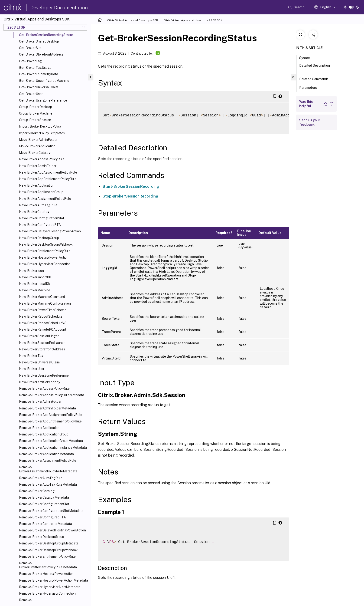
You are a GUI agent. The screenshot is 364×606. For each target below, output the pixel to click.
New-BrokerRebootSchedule (41, 316)
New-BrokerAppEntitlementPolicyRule (48, 179)
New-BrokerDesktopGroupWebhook (46, 244)
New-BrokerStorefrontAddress (42, 349)
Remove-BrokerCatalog (37, 491)
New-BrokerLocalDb (35, 284)
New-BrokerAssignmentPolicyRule (45, 199)
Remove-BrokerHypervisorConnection (47, 593)
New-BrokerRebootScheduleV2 (43, 323)
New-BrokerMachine (35, 290)
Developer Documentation (59, 8)
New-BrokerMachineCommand (42, 297)
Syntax (307, 57)
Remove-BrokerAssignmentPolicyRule (48, 461)
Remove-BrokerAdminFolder (40, 402)
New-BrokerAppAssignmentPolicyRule (48, 172)
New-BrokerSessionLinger (39, 336)
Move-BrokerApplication (37, 146)
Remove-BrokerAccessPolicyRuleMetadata (52, 395)
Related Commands (316, 79)
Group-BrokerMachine (36, 113)
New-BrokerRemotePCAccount (43, 329)
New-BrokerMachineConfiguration (45, 303)
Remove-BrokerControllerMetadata (45, 524)
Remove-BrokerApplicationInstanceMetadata (53, 448)
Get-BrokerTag (30, 61)
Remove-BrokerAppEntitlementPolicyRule (50, 421)
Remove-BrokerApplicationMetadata (46, 454)
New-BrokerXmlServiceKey (40, 382)
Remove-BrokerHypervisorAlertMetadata (50, 587)
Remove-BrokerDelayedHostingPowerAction (52, 530)
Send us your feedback (310, 122)
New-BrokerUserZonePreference (44, 375)
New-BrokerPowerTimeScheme (43, 310)
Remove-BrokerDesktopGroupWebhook (48, 550)
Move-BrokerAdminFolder (38, 140)
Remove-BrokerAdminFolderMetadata (47, 408)
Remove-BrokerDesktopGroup (42, 537)
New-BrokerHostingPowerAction (44, 257)
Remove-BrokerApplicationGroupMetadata (51, 441)
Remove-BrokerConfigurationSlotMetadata (51, 511)
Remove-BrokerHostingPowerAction (46, 574)
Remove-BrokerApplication (39, 428)
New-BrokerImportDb (35, 277)
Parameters (311, 87)
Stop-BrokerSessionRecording (130, 196)
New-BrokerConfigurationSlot (42, 218)
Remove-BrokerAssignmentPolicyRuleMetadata (48, 469)
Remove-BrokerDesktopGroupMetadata (49, 543)
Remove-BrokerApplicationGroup (44, 434)
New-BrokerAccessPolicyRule (42, 159)
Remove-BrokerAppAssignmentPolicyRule (51, 415)
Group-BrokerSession (35, 120)
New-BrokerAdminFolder (38, 166)
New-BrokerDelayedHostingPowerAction (50, 231)
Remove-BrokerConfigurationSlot (44, 504)
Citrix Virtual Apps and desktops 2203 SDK (193, 20)
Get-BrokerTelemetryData (39, 74)
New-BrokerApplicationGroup (41, 192)
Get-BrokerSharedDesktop (39, 41)
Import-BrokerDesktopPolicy (40, 126)
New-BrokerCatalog (34, 212)
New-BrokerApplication (37, 185)
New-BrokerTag (31, 356)
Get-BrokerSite (30, 48)
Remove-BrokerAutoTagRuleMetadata (48, 484)
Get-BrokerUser (31, 94)
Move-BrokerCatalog (35, 153)
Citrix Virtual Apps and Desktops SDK (133, 20)
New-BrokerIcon (31, 271)
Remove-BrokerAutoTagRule (41, 478)
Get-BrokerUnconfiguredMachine (44, 81)
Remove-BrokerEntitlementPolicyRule (47, 557)
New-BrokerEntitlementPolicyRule (45, 251)
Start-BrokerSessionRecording (131, 186)
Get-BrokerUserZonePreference (43, 100)
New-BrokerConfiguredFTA (40, 225)
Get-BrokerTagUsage (35, 68)
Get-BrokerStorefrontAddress (41, 54)
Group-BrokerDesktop (36, 107)
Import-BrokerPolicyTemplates (42, 133)
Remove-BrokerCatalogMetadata (44, 497)
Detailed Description (315, 68)
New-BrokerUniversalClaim (39, 362)
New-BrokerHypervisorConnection (45, 264)
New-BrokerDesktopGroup (39, 238)
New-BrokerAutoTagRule (38, 205)
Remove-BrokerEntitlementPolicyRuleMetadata (48, 565)
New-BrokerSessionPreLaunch (42, 343)
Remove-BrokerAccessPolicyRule (44, 389)
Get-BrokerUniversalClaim (39, 87)
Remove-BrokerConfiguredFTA (42, 517)
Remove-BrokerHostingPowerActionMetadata (54, 580)
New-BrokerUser (32, 369)
